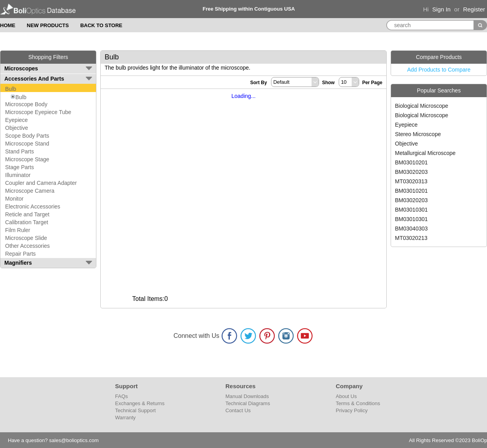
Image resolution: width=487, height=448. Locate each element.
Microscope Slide (26, 238)
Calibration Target (27, 222)
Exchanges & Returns (140, 403)
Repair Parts (20, 254)
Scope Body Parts (27, 136)
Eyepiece (17, 120)
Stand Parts (19, 151)
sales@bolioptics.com (74, 440)
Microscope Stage (27, 159)
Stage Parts (19, 167)
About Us (346, 396)
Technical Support (136, 410)
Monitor (14, 199)
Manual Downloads (247, 396)
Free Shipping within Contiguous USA (249, 9)
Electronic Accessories (33, 206)
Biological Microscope (422, 106)
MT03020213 (411, 238)
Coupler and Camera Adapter (41, 183)
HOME (8, 25)
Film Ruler (18, 230)
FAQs (122, 396)
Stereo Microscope (418, 134)
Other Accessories (28, 246)
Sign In (442, 9)
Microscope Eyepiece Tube (38, 112)
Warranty (125, 418)
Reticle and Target (27, 214)
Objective (17, 128)
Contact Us (238, 410)
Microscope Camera (30, 191)
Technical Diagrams (248, 403)
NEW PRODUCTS (48, 25)
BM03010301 (411, 210)
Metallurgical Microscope (425, 153)
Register (474, 9)
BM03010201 (411, 162)
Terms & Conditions (358, 403)
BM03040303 (411, 229)
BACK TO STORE (101, 25)
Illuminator (18, 175)
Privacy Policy (352, 410)
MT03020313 (411, 181)
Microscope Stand (27, 144)
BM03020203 (411, 172)
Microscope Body (26, 104)
